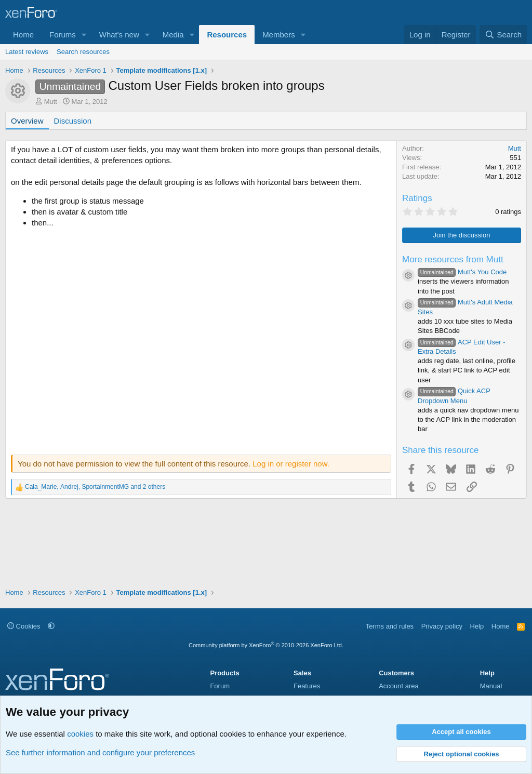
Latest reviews (27, 52)
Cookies (24, 626)
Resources (227, 35)
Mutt (51, 102)
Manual (491, 686)
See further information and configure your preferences (100, 752)
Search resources (83, 52)
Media (173, 35)
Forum (220, 686)
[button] (84, 35)
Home (23, 35)
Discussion (73, 121)
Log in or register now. (291, 464)
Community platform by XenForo (266, 645)
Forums (63, 35)
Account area (399, 686)
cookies (80, 734)
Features (307, 686)
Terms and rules (390, 626)
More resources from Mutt (453, 259)
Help (477, 626)
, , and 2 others (95, 487)
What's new (119, 35)
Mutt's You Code (462, 272)
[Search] (503, 35)
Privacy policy (442, 626)
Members (279, 35)
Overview (27, 121)
